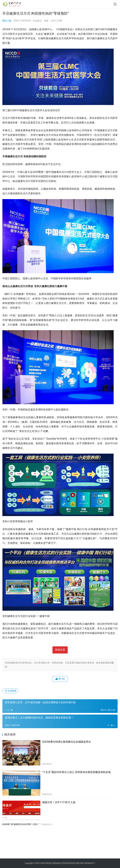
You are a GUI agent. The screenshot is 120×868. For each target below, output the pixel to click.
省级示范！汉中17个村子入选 (59, 802)
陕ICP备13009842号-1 (86, 863)
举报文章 (60, 650)
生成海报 (10, 691)
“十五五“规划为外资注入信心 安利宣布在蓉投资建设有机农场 (76, 772)
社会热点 (37, 21)
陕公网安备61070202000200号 (63, 863)
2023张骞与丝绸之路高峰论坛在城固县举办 (66, 742)
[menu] (115, 4)
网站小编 (7, 21)
